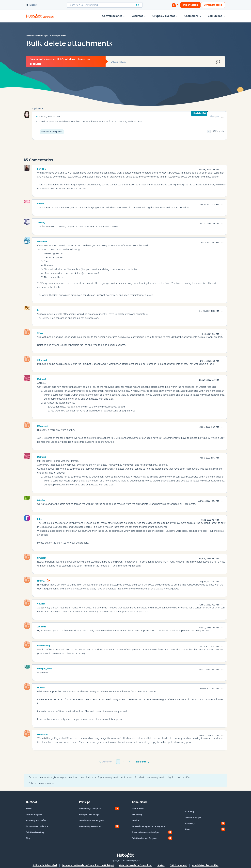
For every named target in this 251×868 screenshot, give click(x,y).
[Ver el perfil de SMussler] (42, 557)
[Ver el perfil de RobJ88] (41, 203)
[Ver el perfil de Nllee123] (41, 580)
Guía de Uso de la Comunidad (136, 865)
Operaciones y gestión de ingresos (149, 826)
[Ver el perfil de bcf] (39, 310)
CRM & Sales (138, 809)
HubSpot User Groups (89, 815)
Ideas (188, 829)
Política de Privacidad (45, 865)
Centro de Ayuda (34, 815)
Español (32, 5)
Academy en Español (36, 820)
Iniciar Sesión (190, 5)
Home (29, 809)
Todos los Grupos (193, 817)
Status (161, 865)
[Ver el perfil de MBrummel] (42, 426)
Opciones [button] (37, 108)
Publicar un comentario (41, 783)
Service (136, 820)
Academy (190, 812)
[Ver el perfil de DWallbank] (43, 734)
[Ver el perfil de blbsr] (40, 519)
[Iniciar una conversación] (175, 5)
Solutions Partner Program (92, 820)
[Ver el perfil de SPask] (40, 333)
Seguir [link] (216, 117)
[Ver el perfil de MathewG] (42, 379)
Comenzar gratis (213, 5)
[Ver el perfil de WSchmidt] (42, 241)
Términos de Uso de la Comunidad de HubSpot (88, 865)
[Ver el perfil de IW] (37, 117)
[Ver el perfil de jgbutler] (41, 500)
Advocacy (190, 823)
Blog (28, 838)
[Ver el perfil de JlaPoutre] (42, 626)
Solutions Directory (35, 832)
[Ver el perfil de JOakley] (41, 222)
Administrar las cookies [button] (205, 865)
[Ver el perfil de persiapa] (41, 168)
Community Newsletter (90, 826)
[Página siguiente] (142, 762)
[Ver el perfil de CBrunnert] (42, 360)
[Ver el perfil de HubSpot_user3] (45, 668)
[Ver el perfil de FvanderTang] (44, 645)
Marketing (137, 815)
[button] (222, 117)
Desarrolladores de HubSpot (146, 832)
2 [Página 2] (124, 762)
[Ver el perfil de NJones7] (41, 687)
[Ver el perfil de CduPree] (41, 603)
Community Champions (90, 809)
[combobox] (105, 5)
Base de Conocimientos (37, 826)
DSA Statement (178, 865)
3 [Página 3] (130, 762)
